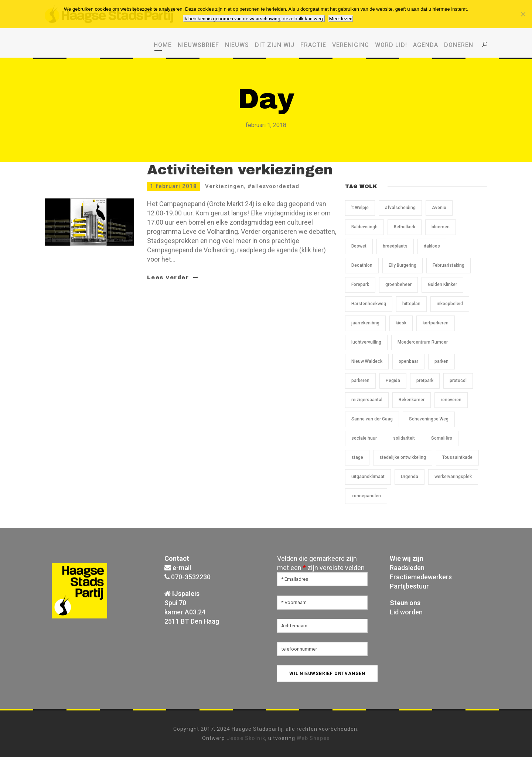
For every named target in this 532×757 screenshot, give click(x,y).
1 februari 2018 (173, 186)
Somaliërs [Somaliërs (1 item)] (442, 438)
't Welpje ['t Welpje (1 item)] (360, 208)
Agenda (426, 45)
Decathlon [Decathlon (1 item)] (362, 265)
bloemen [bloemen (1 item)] (441, 227)
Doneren (459, 45)
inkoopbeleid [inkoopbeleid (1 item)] (450, 304)
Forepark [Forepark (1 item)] (360, 284)
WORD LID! (391, 45)
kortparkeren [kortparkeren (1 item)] (436, 323)
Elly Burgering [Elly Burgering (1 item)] (403, 265)
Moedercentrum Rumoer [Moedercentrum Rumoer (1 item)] (423, 342)
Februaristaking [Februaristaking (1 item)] (449, 265)
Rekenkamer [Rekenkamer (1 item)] (412, 400)
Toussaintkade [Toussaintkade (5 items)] (457, 457)
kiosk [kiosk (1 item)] (401, 323)
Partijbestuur (409, 586)
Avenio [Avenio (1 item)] (439, 208)
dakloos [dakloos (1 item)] (432, 246)
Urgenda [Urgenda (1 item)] (410, 477)
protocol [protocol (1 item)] (458, 381)
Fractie (313, 45)
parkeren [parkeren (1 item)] (360, 381)
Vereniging (351, 45)
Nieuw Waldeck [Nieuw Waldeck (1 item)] (367, 361)
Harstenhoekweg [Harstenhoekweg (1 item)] (369, 304)
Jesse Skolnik (246, 738)
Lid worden (406, 612)
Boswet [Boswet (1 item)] (359, 246)
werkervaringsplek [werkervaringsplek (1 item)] (453, 477)
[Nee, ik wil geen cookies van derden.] (523, 14)
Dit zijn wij (275, 45)
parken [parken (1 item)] (441, 361)
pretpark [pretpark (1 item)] (425, 381)
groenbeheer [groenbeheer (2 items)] (398, 284)
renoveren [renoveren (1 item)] (451, 400)
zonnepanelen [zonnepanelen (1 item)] (366, 496)
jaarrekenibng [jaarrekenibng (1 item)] (365, 323)
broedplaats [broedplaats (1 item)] (395, 246)
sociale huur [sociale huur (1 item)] (364, 438)
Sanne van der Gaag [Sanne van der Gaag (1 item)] (372, 419)
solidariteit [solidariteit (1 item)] (404, 438)
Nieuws (237, 45)
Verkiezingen (225, 186)
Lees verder (173, 278)
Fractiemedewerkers (421, 577)
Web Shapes (313, 738)
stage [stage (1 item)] (357, 457)
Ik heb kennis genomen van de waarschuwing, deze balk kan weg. (254, 19)
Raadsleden (407, 568)
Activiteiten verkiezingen (240, 170)
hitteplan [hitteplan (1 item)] (411, 304)
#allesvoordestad (273, 186)
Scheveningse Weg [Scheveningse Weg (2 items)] (429, 419)
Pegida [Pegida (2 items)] (393, 381)
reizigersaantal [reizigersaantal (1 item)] (367, 400)
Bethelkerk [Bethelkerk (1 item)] (405, 227)
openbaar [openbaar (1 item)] (408, 361)
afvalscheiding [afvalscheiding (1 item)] (400, 208)
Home (163, 45)
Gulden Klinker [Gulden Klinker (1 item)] (442, 284)
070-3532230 (191, 577)
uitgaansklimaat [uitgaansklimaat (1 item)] (368, 477)
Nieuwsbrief (198, 45)
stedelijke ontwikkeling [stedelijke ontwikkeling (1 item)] (403, 457)
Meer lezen (341, 19)
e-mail (182, 568)
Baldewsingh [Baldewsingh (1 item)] (364, 227)
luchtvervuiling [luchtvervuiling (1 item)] (366, 342)
